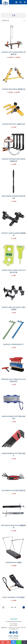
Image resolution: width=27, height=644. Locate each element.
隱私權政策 (16, 636)
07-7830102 (15, 624)
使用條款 (11, 636)
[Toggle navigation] (25, 2)
